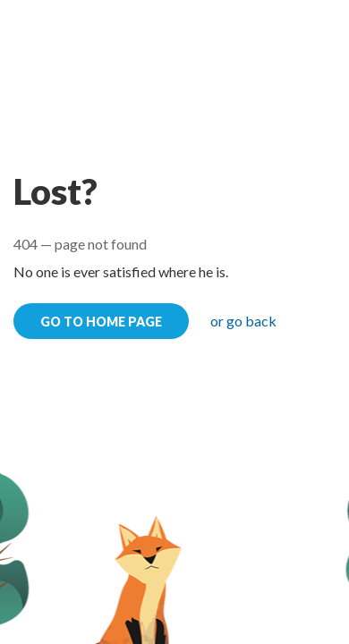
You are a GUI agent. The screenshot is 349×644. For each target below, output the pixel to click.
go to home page (101, 322)
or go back (243, 321)
